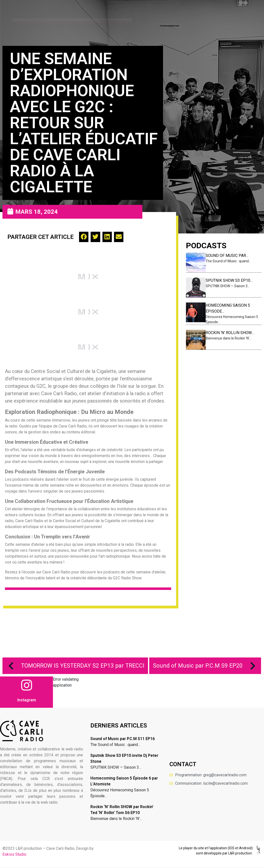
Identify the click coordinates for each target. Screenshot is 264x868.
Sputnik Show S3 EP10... (229, 280)
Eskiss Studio (14, 854)
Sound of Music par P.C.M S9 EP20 (206, 666)
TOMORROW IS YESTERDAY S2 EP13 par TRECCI (74, 666)
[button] (84, 237)
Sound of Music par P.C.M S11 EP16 (123, 739)
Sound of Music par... (227, 256)
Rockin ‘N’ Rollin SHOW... (230, 333)
